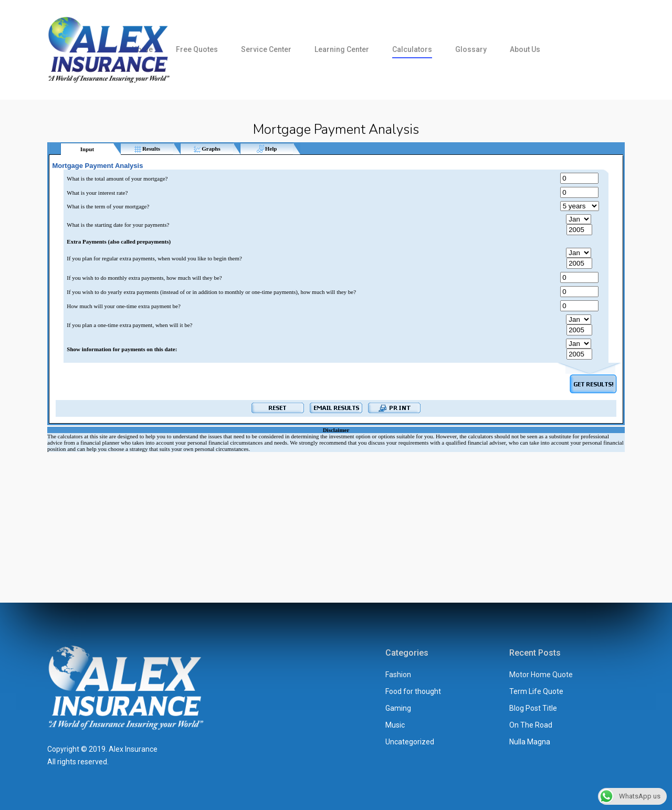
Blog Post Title (533, 708)
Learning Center (342, 49)
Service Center (266, 49)
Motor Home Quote (541, 675)
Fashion (398, 675)
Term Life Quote (536, 691)
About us (525, 49)
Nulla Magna (530, 742)
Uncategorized (410, 742)
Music (395, 725)
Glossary (471, 49)
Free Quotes (197, 49)
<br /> (336, 352)
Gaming (398, 708)
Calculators (412, 49)
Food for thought (413, 691)
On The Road (531, 725)
